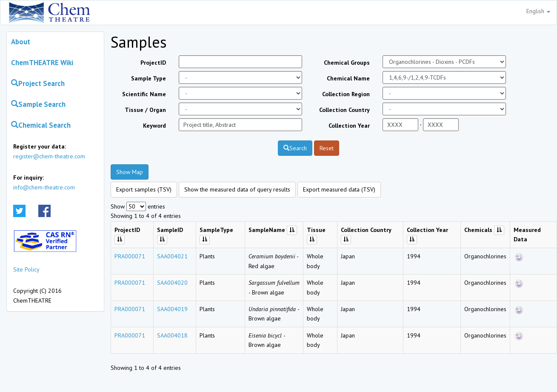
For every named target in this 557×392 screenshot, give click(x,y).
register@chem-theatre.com (49, 156)
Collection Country (344, 110)
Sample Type (149, 78)
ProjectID (153, 63)
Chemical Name (348, 78)
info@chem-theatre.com (44, 187)
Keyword (154, 126)
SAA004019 (172, 309)
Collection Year (349, 126)
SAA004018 (172, 335)
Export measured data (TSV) (339, 189)
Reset (327, 148)
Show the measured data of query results (237, 189)
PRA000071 (130, 256)
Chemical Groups (347, 63)
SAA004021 (172, 256)
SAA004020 (172, 283)
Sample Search (38, 104)
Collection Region (346, 94)
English (538, 11)
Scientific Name (144, 94)
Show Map (130, 172)
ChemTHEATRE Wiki (42, 63)
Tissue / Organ (145, 110)
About (21, 42)
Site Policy (26, 269)
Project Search (38, 83)
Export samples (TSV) (144, 189)
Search (295, 148)
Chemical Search (41, 125)
